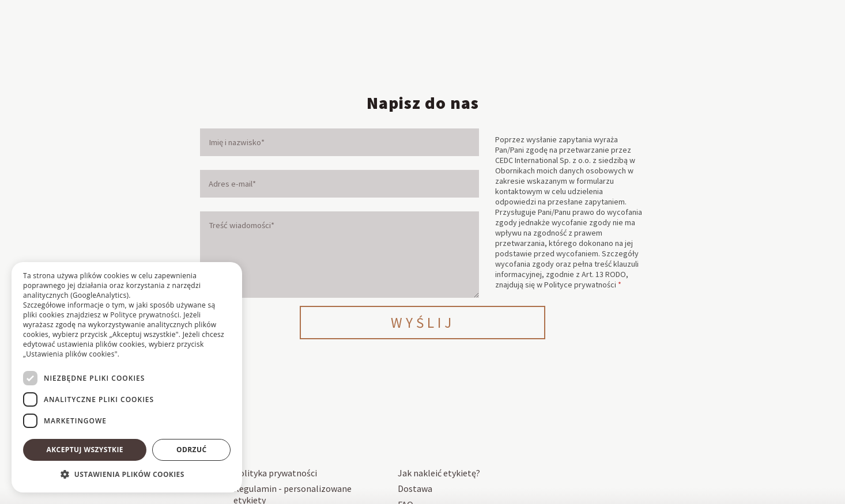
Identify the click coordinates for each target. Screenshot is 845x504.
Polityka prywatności (275, 473)
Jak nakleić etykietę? (439, 473)
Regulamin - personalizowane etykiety (293, 492)
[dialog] (127, 377)
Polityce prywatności (580, 285)
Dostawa (415, 487)
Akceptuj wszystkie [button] (85, 450)
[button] (127, 475)
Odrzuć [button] (191, 450)
